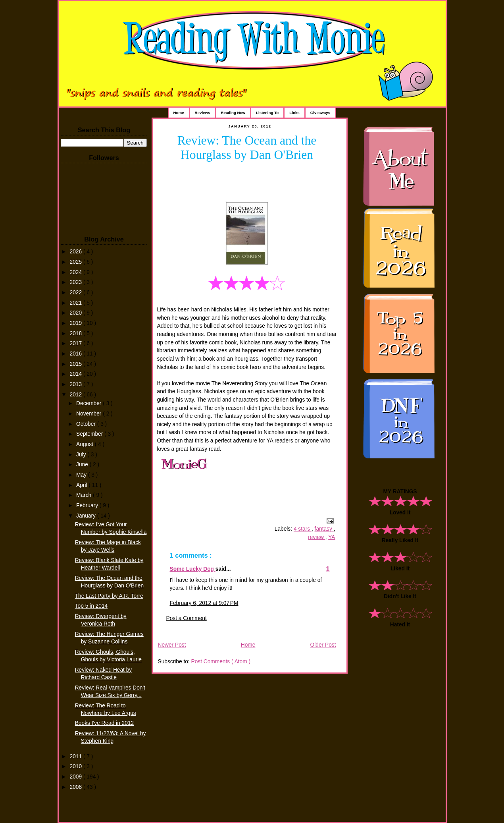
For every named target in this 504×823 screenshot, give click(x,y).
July (82, 455)
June (83, 465)
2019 (77, 323)
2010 (77, 766)
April (82, 485)
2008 (77, 787)
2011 (77, 756)
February (88, 505)
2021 (77, 303)
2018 (77, 333)
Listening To (267, 113)
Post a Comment (187, 618)
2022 (77, 293)
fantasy (324, 529)
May (82, 475)
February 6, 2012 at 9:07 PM (204, 603)
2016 (77, 354)
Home (179, 113)
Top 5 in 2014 (91, 606)
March (85, 495)
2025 (77, 262)
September (90, 434)
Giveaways (320, 113)
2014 (77, 374)
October (87, 424)
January (87, 516)
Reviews (203, 113)
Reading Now (233, 113)
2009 (77, 777)
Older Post (323, 645)
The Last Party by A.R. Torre (109, 596)
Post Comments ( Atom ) (221, 662)
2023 (77, 282)
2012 (77, 395)
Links (294, 113)
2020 (77, 313)
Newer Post (172, 645)
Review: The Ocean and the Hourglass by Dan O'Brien (247, 148)
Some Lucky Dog (193, 569)
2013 (77, 384)
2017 (77, 343)
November (89, 414)
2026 (77, 252)
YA (332, 537)
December (89, 403)
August (86, 444)
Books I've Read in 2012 (104, 723)
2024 (77, 272)
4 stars (303, 529)
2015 (77, 364)
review (317, 537)
